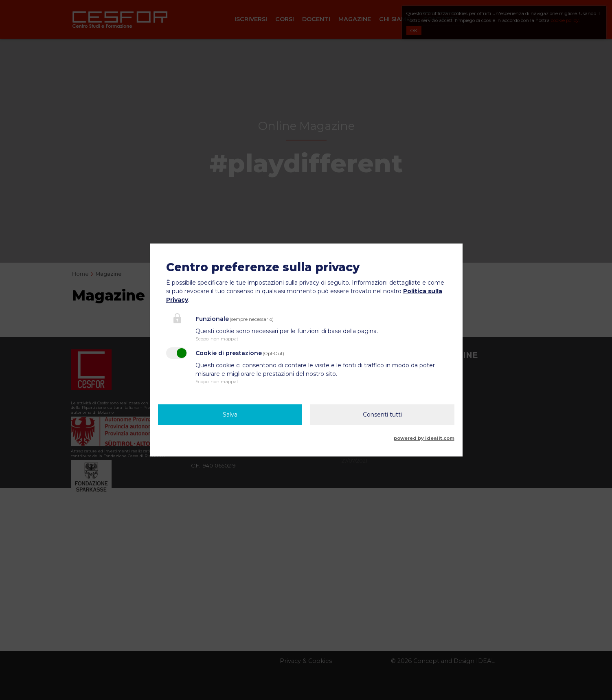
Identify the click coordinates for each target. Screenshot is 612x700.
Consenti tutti (382, 415)
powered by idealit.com (424, 438)
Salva (230, 415)
